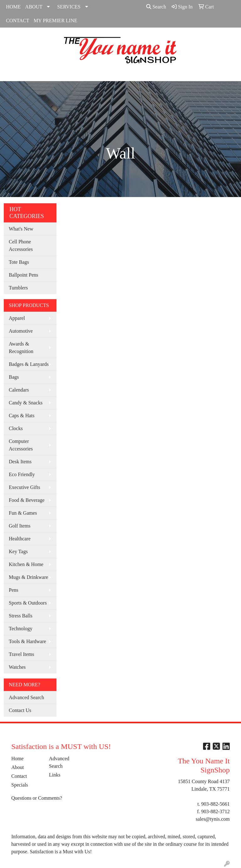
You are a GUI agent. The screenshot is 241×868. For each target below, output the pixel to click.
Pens (13, 590)
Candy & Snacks (26, 403)
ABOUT (34, 7)
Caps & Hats (22, 416)
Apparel (17, 318)
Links (55, 775)
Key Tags (18, 551)
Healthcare (20, 539)
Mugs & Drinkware (28, 577)
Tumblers (18, 288)
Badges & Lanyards (29, 364)
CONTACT (18, 21)
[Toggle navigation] (10, 74)
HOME (13, 7)
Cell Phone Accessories (21, 245)
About (18, 767)
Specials (20, 785)
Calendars (19, 390)
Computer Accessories (21, 445)
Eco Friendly (22, 474)
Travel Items (21, 654)
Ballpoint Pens (24, 275)
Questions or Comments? (37, 798)
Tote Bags (19, 262)
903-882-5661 (215, 804)
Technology (21, 629)
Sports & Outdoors (28, 603)
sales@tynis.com (213, 819)
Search (156, 7)
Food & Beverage (27, 500)
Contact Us (20, 710)
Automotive (21, 331)
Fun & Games (23, 513)
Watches (17, 667)
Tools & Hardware (27, 641)
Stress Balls (21, 616)
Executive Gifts (24, 487)
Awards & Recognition (21, 348)
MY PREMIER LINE (55, 21)
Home (17, 759)
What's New (21, 229)
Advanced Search (26, 697)
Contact (19, 776)
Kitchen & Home (26, 564)
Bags (14, 377)
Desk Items (20, 462)
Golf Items (20, 526)
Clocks (16, 428)
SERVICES (69, 7)
